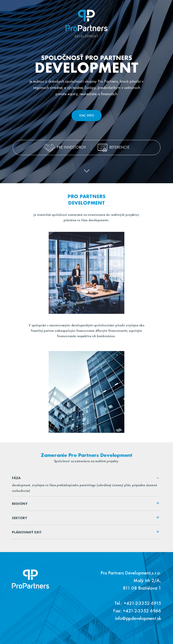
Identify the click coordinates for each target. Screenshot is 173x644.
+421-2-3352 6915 (142, 606)
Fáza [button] (86, 479)
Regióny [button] (86, 505)
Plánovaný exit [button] (86, 534)
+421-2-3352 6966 (142, 613)
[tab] (86, 480)
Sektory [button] (86, 519)
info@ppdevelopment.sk (138, 621)
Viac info (87, 116)
